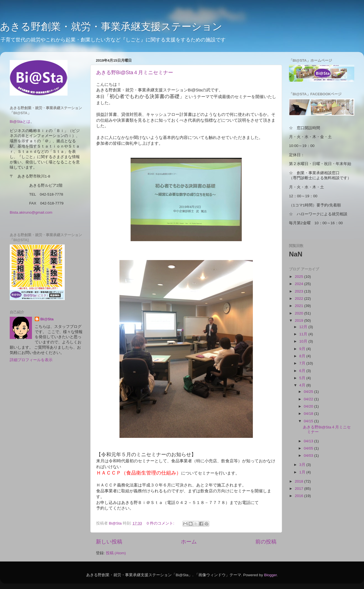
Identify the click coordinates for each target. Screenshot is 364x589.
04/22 (309, 399)
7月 (303, 363)
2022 (300, 299)
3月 (303, 465)
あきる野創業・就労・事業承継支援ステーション (111, 27)
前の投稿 (266, 542)
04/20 (309, 406)
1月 (303, 472)
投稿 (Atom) (116, 553)
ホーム (189, 542)
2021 (300, 306)
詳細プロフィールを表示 (31, 360)
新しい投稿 (109, 542)
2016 (300, 496)
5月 (303, 378)
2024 (300, 284)
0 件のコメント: (161, 523)
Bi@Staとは (20, 122)
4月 (303, 385)
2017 (300, 489)
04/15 (309, 421)
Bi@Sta (47, 319)
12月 (304, 327)
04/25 (309, 392)
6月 (303, 371)
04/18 (309, 414)
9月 (303, 349)
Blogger (270, 575)
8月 (303, 356)
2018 (300, 481)
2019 (300, 320)
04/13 (309, 441)
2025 (300, 277)
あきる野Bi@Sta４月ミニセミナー (135, 73)
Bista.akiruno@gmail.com (31, 212)
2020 (300, 313)
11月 (304, 334)
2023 (300, 291)
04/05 (309, 448)
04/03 (309, 456)
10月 (304, 341)
